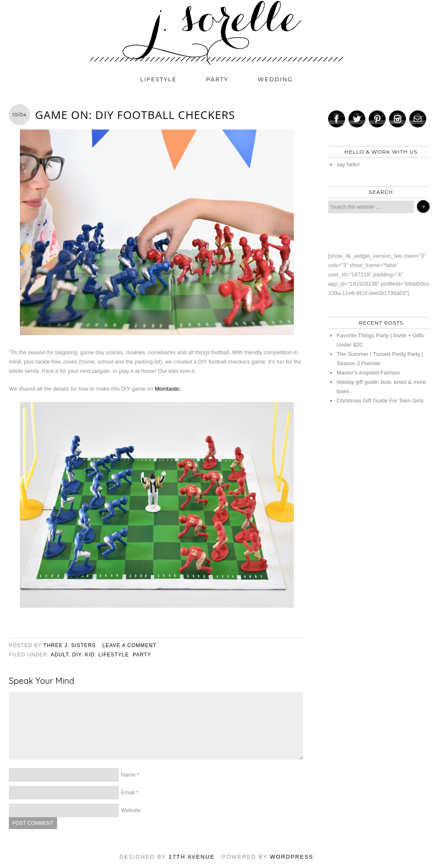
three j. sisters (70, 645)
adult (60, 655)
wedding (275, 79)
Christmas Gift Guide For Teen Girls (380, 401)
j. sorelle (216, 33)
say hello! (348, 164)
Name (128, 775)
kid (90, 655)
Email (128, 792)
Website (131, 810)
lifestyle (159, 79)
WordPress (292, 857)
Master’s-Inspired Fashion (368, 373)
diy (77, 655)
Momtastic (167, 389)
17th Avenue (192, 857)
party (217, 79)
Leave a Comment (129, 645)
